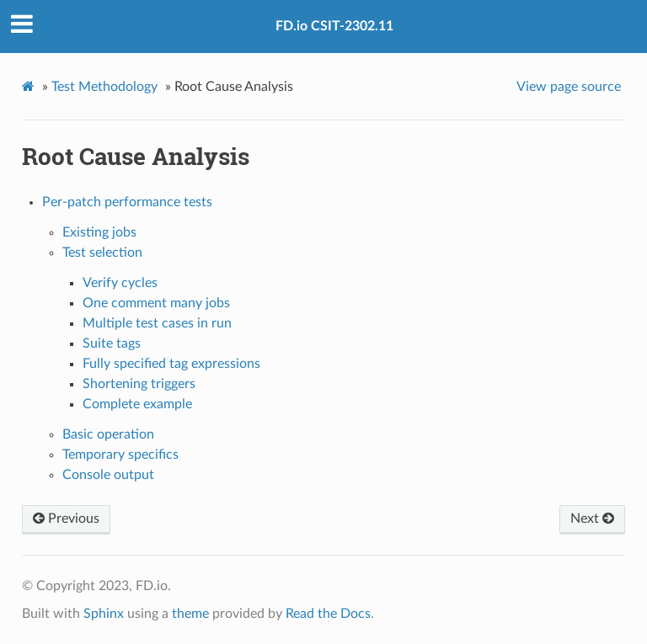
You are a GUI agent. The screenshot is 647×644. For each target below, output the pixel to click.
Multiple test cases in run (157, 323)
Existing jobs (99, 232)
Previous (66, 519)
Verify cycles (120, 283)
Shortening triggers (139, 384)
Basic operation (108, 434)
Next (592, 519)
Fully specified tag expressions (171, 364)
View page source (569, 87)
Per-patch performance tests (127, 202)
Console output (108, 475)
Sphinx (104, 614)
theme (190, 614)
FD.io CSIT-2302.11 (334, 26)
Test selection (102, 253)
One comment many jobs (156, 303)
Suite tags (112, 343)
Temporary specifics (120, 455)
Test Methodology (104, 87)
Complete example (137, 404)
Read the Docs (328, 614)
